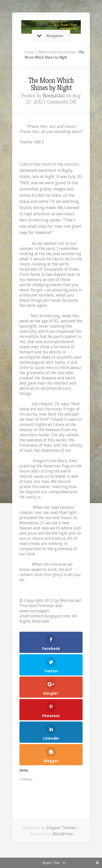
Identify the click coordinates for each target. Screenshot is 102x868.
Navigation (50, 36)
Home (29, 52)
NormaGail (54, 96)
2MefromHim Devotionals (56, 52)
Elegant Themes (61, 828)
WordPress (63, 834)
